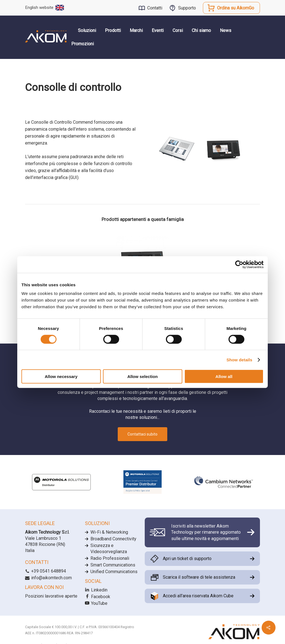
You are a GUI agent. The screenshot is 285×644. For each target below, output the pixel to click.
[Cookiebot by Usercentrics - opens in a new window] (239, 264)
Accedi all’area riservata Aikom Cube (198, 596)
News (226, 30)
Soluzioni (87, 30)
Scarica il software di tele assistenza (199, 577)
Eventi (158, 30)
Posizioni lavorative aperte (51, 596)
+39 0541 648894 (46, 571)
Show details (239, 360)
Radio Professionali (110, 558)
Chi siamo (201, 30)
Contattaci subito (142, 434)
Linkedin (96, 590)
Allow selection (142, 376)
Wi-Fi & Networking (109, 532)
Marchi (136, 30)
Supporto (187, 8)
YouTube (96, 603)
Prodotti (113, 30)
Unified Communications (114, 572)
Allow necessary (61, 376)
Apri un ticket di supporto (187, 559)
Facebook (98, 597)
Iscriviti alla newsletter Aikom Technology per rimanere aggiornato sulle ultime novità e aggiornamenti (206, 532)
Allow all (224, 376)
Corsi (178, 30)
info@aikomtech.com (48, 578)
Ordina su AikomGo (236, 8)
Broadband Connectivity (113, 539)
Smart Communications (113, 565)
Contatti (155, 8)
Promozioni (83, 44)
